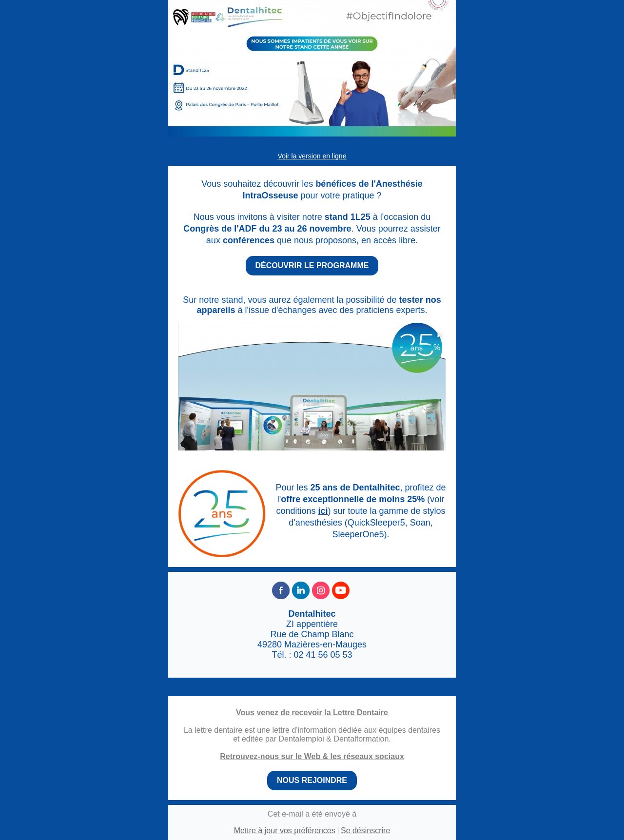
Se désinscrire (365, 830)
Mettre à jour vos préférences (285, 830)
